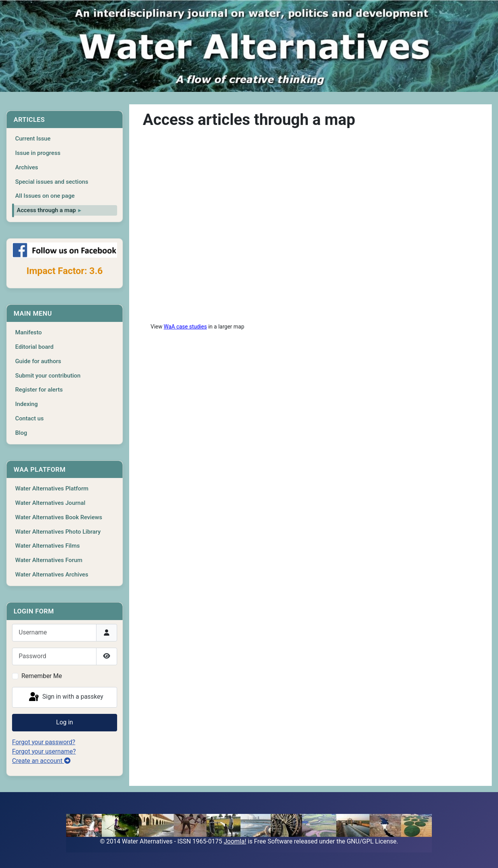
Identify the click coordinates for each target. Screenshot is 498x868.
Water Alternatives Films (47, 546)
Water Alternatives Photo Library (58, 532)
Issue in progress (38, 153)
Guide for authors (38, 361)
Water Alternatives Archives (52, 575)
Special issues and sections (52, 182)
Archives (27, 167)
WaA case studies (185, 327)
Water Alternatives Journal (50, 503)
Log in (64, 722)
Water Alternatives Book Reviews (59, 517)
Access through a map (46, 210)
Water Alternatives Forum (49, 560)
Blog (21, 433)
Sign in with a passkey (66, 697)
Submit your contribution (48, 376)
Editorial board (34, 347)
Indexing (26, 404)
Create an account (41, 761)
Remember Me (42, 676)
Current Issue (33, 139)
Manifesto (28, 332)
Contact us (29, 418)
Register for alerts (39, 390)
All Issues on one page (45, 196)
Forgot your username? (44, 751)
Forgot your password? (44, 742)
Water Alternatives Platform (52, 488)
